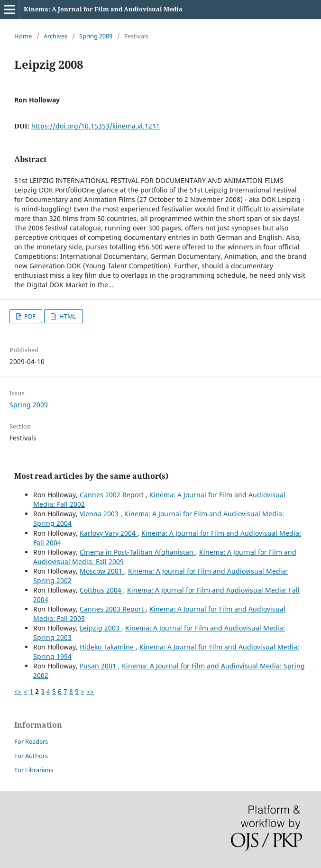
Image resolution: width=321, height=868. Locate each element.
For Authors (31, 756)
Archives (55, 36)
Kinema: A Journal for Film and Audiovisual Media (103, 9)
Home (23, 36)
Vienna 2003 (100, 514)
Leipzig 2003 (101, 628)
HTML (67, 316)
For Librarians (34, 770)
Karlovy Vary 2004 (109, 533)
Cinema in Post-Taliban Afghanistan (138, 552)
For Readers (31, 741)
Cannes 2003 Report (113, 609)
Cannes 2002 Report (113, 495)
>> (90, 691)
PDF (29, 316)
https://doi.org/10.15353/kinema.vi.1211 (96, 126)
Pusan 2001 (99, 666)
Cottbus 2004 (101, 590)
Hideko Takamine (108, 647)
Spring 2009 (96, 36)
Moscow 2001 (102, 571)
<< (18, 691)
